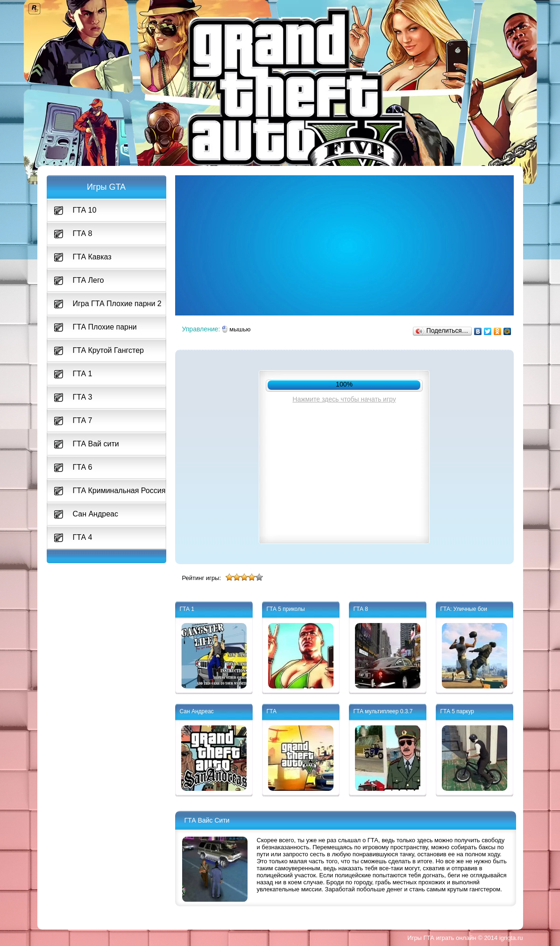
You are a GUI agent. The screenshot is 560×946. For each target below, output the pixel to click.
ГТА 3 (83, 397)
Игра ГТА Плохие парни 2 (117, 304)
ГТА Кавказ (92, 257)
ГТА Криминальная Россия (119, 491)
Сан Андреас (96, 514)
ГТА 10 (85, 210)
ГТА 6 (83, 467)
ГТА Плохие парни (105, 327)
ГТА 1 (83, 374)
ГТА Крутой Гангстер (108, 350)
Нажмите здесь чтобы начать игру (344, 399)
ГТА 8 (83, 233)
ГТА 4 (83, 537)
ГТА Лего (89, 280)
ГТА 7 (83, 420)
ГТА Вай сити (96, 444)
